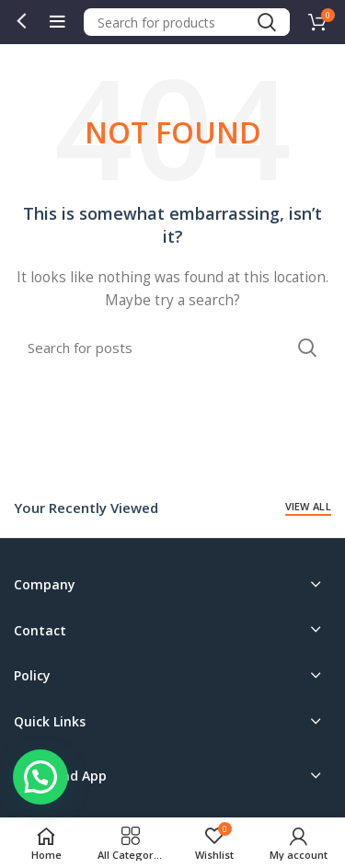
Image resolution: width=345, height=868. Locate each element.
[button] (40, 777)
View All (308, 506)
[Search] (187, 22)
